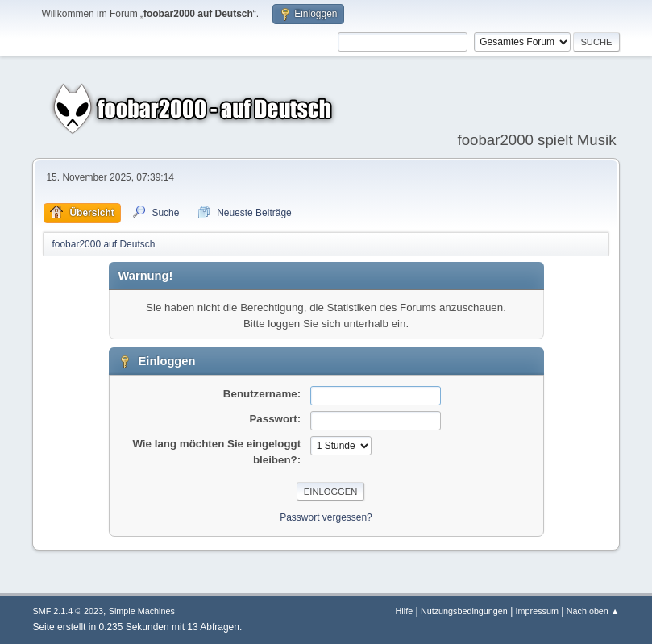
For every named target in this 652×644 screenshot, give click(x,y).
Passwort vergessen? (326, 517)
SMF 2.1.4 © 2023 (68, 611)
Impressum (537, 611)
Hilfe (405, 611)
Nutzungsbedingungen (464, 611)
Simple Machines (142, 611)
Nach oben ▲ (593, 611)
